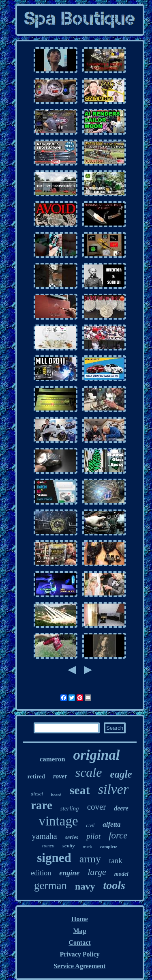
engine (69, 873)
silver (113, 789)
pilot (93, 836)
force (118, 835)
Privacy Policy (79, 954)
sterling (70, 808)
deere (121, 808)
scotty (69, 846)
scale (89, 772)
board (56, 795)
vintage (58, 821)
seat (80, 790)
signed (54, 858)
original (97, 755)
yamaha (44, 836)
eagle (121, 774)
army (90, 859)
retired (36, 776)
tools (114, 885)
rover (60, 776)
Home (80, 919)
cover (97, 807)
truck (87, 847)
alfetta (111, 824)
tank (116, 861)
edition (41, 873)
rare (42, 805)
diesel (37, 794)
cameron (52, 759)
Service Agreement (79, 966)
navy (85, 886)
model (121, 874)
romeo (48, 846)
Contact (79, 942)
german (50, 885)
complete (109, 847)
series (72, 837)
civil (91, 825)
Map (80, 931)
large (97, 872)
